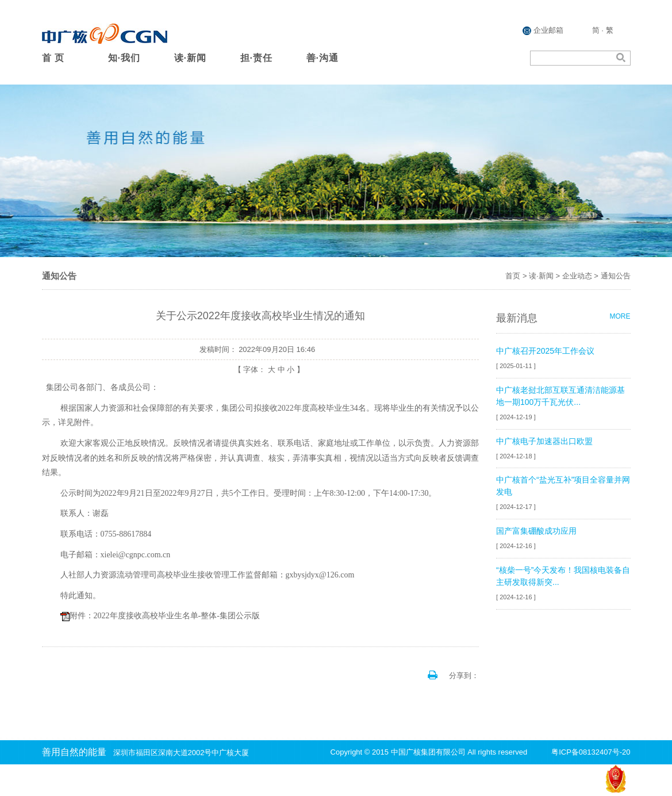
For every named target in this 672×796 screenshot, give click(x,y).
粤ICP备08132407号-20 (591, 752)
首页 (513, 276)
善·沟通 (322, 58)
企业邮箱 (543, 30)
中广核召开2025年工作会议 (545, 351)
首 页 (53, 58)
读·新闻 (190, 58)
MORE (620, 316)
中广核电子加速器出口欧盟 (544, 441)
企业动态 (577, 276)
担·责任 (256, 58)
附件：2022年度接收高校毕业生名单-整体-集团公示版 (165, 616)
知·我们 (124, 58)
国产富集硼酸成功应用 (536, 531)
